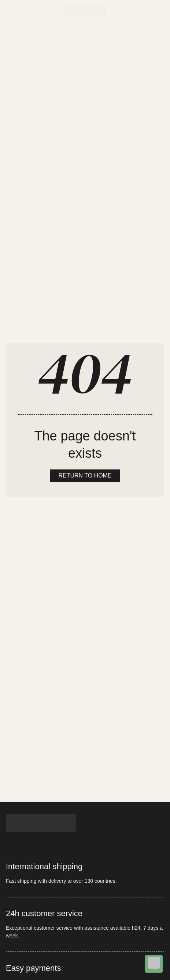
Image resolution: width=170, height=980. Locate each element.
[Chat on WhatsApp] (154, 964)
